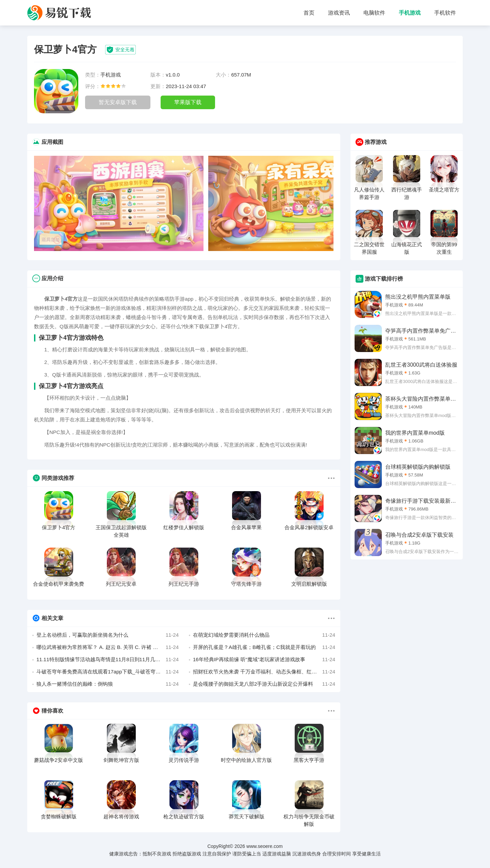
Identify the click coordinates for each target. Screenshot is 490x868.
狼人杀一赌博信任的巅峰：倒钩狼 (108, 684)
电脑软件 (374, 13)
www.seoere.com (265, 846)
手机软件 (445, 13)
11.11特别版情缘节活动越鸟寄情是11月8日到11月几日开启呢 (108, 660)
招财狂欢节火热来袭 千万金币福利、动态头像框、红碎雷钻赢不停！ (264, 672)
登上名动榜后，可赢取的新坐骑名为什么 (108, 635)
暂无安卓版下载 (118, 102)
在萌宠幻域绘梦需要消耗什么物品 (264, 635)
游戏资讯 (339, 13)
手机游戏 (410, 13)
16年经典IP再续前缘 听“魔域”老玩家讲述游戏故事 (264, 660)
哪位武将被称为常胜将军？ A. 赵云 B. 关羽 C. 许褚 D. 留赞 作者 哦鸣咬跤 (108, 647)
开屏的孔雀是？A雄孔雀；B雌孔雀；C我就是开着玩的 (264, 647)
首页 (309, 13)
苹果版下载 (188, 102)
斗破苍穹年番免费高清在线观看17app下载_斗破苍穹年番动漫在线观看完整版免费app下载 (108, 672)
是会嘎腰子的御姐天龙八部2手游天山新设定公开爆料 (264, 684)
